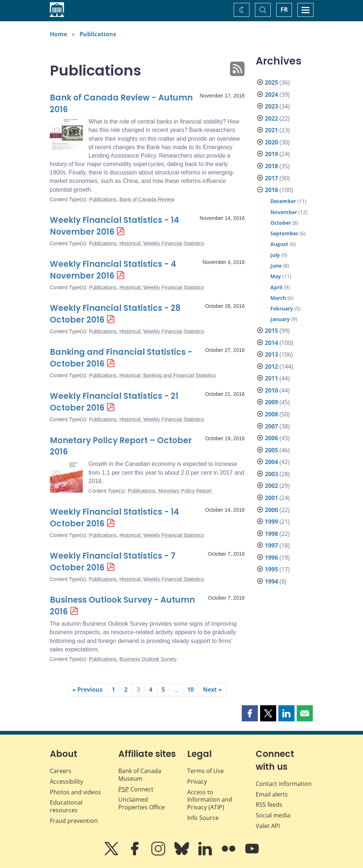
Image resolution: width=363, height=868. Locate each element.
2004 (271, 462)
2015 (271, 331)
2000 (271, 510)
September (284, 233)
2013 (271, 354)
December (283, 201)
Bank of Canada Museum (140, 775)
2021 (271, 130)
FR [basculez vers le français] (284, 10)
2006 (271, 438)
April (276, 287)
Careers (61, 771)
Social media (273, 815)
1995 (271, 569)
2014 (271, 343)
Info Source (203, 818)
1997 (271, 545)
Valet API (268, 826)
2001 (271, 498)
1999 (271, 522)
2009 (271, 402)
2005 (271, 450)
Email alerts (272, 794)
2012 (271, 367)
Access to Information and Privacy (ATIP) (210, 800)
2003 (271, 474)
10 (190, 689)
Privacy (197, 781)
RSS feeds (269, 805)
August (279, 244)
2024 (271, 95)
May (276, 276)
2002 (271, 486)
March (278, 298)
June (276, 266)
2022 (271, 118)
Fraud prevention (74, 821)
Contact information (284, 784)
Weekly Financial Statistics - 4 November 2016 (113, 270)
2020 (271, 142)
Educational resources (66, 806)
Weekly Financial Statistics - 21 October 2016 (114, 402)
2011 (271, 378)
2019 (271, 154)
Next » (212, 689)
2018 (271, 166)
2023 (271, 106)
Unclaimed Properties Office (142, 803)
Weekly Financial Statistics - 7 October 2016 (113, 562)
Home (58, 34)
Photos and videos (75, 792)
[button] (250, 713)
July (275, 255)
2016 (271, 190)
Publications (98, 34)
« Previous (87, 689)
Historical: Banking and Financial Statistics (168, 375)
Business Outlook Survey (148, 659)
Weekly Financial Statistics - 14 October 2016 (114, 518)
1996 (271, 558)
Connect (136, 789)
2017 (271, 178)
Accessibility (66, 781)
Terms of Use (205, 771)
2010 (271, 390)
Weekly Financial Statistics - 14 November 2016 (114, 226)
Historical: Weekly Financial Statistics (162, 243)
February (282, 308)
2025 (271, 82)
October (281, 223)
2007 (271, 426)
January (280, 319)
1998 (271, 534)
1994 (271, 581)
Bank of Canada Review (147, 199)
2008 (271, 414)
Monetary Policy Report (185, 491)
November (284, 212)
